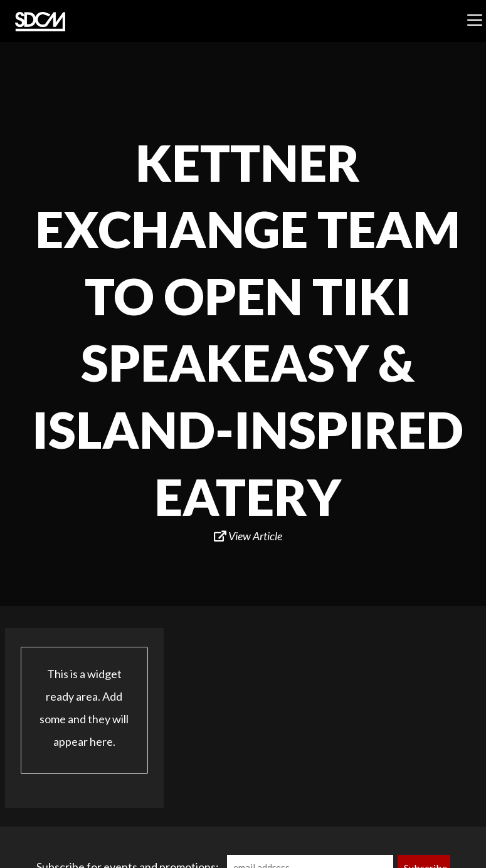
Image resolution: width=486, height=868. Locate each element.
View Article (248, 536)
